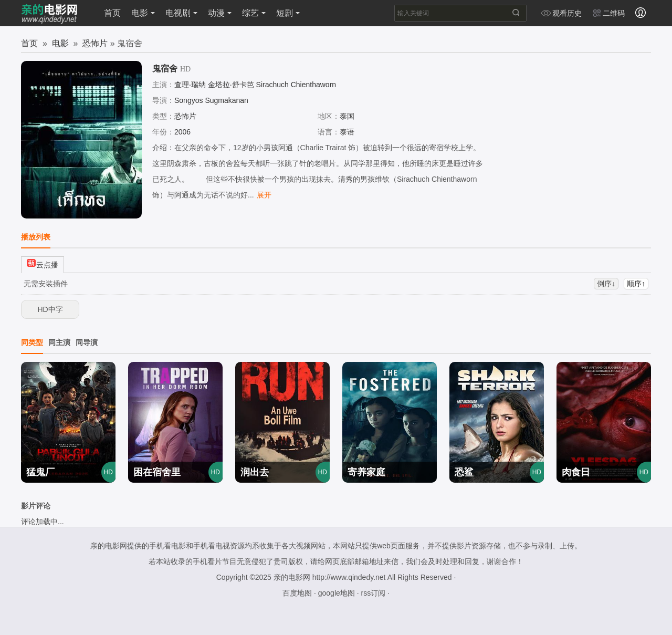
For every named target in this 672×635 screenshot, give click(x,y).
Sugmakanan (227, 100)
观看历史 (561, 13)
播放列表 (36, 237)
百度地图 (297, 593)
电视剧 (181, 13)
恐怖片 (95, 43)
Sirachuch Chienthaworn (296, 85)
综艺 (254, 13)
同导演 (87, 342)
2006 (182, 132)
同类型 (32, 342)
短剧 (288, 13)
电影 (143, 13)
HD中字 (50, 309)
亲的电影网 (292, 577)
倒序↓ (606, 284)
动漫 (220, 13)
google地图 (337, 593)
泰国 (347, 116)
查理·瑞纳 (190, 85)
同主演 (59, 342)
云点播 (43, 263)
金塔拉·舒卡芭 (231, 85)
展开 (264, 195)
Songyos (188, 100)
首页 (112, 13)
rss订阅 (373, 593)
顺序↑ (636, 284)
